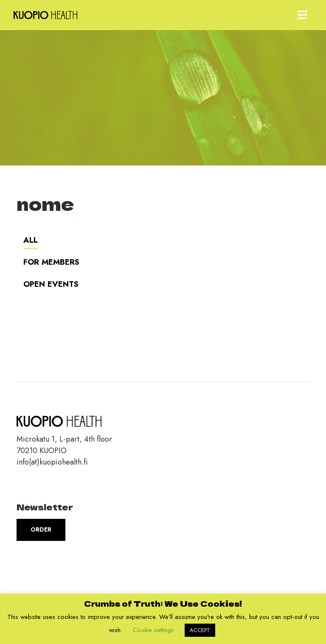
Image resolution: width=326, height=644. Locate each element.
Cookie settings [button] (153, 630)
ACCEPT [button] (200, 630)
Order (41, 529)
